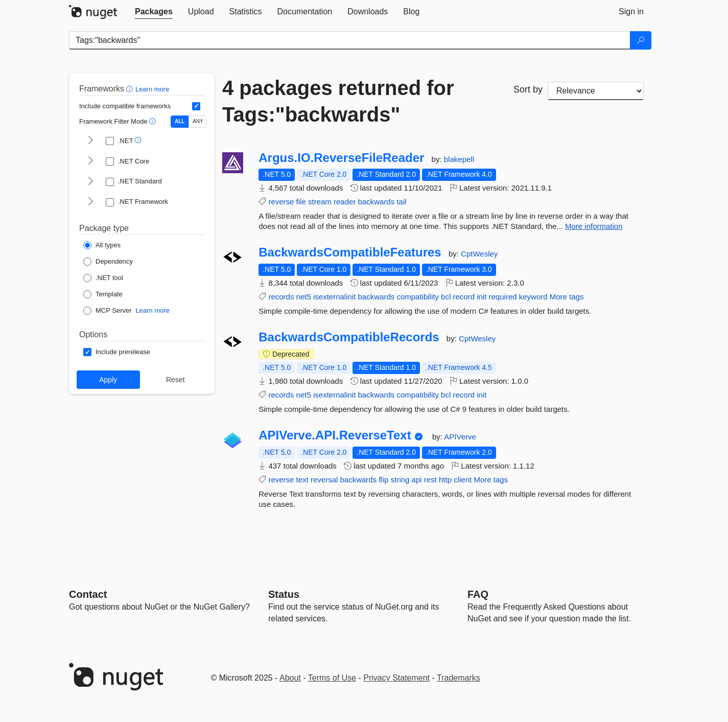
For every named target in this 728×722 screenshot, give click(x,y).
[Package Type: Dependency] (108, 262)
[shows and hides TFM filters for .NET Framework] (90, 202)
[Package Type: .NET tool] (103, 278)
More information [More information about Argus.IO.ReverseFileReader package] (594, 226)
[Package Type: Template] (103, 294)
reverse (281, 202)
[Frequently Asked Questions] (478, 594)
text (302, 480)
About (290, 678)
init (482, 297)
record (464, 297)
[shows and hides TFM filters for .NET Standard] (90, 182)
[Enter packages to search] (350, 40)
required (503, 297)
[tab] (154, 12)
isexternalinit (334, 297)
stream (320, 202)
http (445, 480)
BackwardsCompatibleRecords (349, 337)
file (301, 202)
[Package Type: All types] (102, 245)
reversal (324, 480)
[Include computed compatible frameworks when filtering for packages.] (196, 106)
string (400, 480)
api (417, 480)
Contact (88, 594)
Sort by (528, 89)
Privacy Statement (396, 678)
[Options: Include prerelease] (117, 352)
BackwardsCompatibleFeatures (350, 252)
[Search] (641, 40)
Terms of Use (332, 678)
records (281, 297)
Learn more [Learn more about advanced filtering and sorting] (152, 89)
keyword (533, 297)
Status (284, 594)
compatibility (418, 297)
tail (401, 202)
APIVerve (460, 437)
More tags (567, 297)
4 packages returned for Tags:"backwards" (338, 101)
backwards (377, 202)
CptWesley (479, 254)
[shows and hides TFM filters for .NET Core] (90, 161)
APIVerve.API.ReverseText (335, 435)
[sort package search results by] (596, 91)
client (463, 480)
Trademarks (459, 678)
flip (383, 480)
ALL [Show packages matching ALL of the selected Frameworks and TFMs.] (180, 121)
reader (345, 202)
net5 (304, 297)
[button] (131, 89)
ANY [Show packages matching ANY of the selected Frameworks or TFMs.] (198, 121)
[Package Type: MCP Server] (108, 311)
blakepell (459, 159)
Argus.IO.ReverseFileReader (341, 158)
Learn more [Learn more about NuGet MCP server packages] (153, 310)
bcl (446, 297)
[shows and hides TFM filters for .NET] (90, 141)
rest (430, 480)
